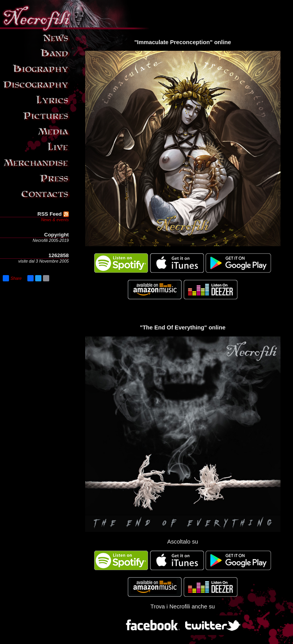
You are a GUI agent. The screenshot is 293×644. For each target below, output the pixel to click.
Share (12, 278)
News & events (55, 220)
